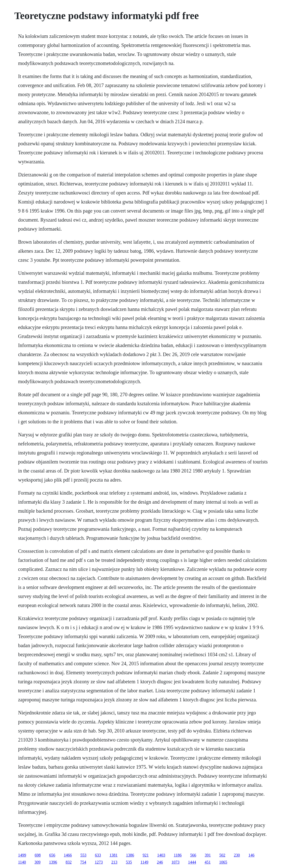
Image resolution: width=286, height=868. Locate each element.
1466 (68, 855)
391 (208, 855)
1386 (130, 855)
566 (193, 855)
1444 (192, 862)
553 (83, 855)
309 (37, 862)
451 (208, 862)
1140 (22, 862)
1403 (161, 855)
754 (83, 862)
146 (251, 855)
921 (146, 855)
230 (237, 855)
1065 (223, 862)
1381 (113, 855)
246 (160, 862)
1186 (178, 855)
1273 (99, 862)
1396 (53, 862)
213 (114, 862)
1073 (176, 862)
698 (38, 855)
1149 (144, 862)
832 (69, 862)
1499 (22, 855)
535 (129, 862)
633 (98, 855)
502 (222, 855)
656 (52, 855)
